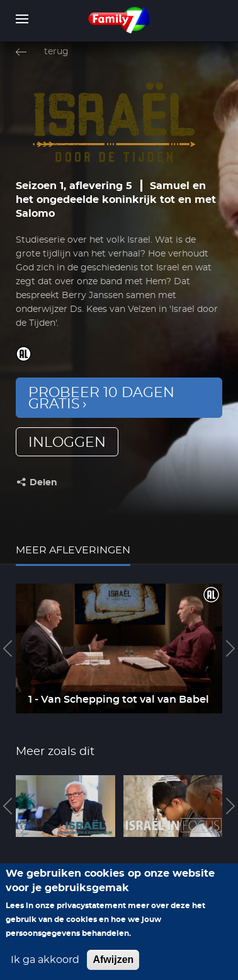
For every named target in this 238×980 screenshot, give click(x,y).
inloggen (67, 442)
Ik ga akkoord (45, 964)
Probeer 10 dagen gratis (101, 398)
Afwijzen (113, 963)
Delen (43, 483)
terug (56, 52)
